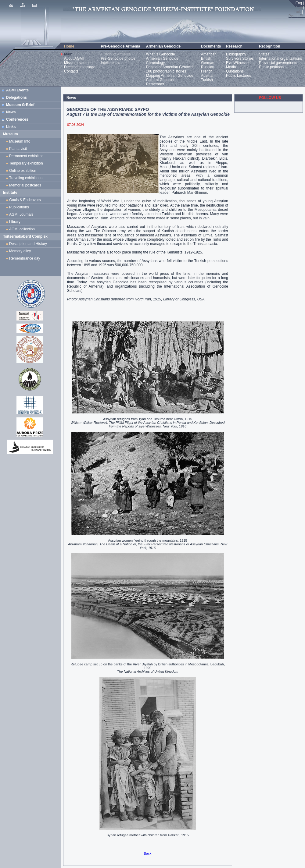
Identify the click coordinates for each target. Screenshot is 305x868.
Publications (19, 207)
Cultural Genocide (161, 80)
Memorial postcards (26, 185)
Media (231, 67)
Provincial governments (278, 63)
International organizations (280, 58)
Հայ (298, 7)
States (264, 54)
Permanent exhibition (26, 156)
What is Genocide (161, 54)
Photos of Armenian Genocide (170, 67)
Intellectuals (111, 63)
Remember (155, 84)
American (209, 54)
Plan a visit (18, 149)
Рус (292, 16)
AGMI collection (22, 229)
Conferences (17, 119)
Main (68, 54)
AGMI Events (17, 90)
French (207, 71)
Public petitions (271, 67)
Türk (297, 12)
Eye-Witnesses (238, 63)
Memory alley (20, 251)
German (208, 63)
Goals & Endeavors (25, 200)
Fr (301, 16)
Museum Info (20, 141)
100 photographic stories (166, 71)
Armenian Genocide (162, 58)
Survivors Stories (240, 58)
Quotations (235, 71)
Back (148, 853)
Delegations (16, 97)
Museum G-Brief (20, 105)
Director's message (80, 67)
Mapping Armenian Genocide (170, 76)
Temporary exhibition (26, 163)
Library (15, 222)
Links (11, 127)
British (206, 58)
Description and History (28, 244)
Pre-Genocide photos (118, 58)
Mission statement (79, 63)
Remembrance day (25, 258)
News (11, 112)
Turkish (207, 80)
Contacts (71, 71)
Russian (208, 67)
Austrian (208, 76)
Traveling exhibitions (27, 178)
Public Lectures (239, 76)
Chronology (155, 63)
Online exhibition (24, 171)
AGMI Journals (22, 214)
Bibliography (236, 54)
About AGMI (74, 58)
